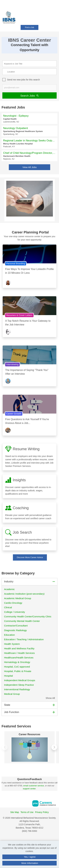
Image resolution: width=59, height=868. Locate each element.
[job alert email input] (29, 88)
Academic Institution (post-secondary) (24, 594)
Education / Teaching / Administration (24, 639)
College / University (14, 612)
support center (29, 789)
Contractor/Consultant (16, 626)
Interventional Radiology (17, 689)
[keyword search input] (29, 64)
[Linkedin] (30, 838)
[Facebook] (26, 838)
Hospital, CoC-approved (17, 667)
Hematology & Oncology (17, 662)
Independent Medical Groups (20, 680)
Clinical (8, 607)
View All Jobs (29, 167)
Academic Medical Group (18, 598)
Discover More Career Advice (30, 557)
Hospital (9, 676)
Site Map (15, 812)
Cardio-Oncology (13, 603)
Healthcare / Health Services (19, 653)
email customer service (34, 786)
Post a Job (29, 27)
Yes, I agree (30, 857)
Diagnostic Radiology (15, 630)
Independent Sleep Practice (19, 685)
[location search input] (29, 72)
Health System (12, 644)
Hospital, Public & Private (18, 671)
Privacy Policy (42, 812)
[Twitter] (33, 838)
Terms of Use (27, 812)
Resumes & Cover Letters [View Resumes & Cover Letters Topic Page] (19, 315)
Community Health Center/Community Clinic (28, 616)
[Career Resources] (29, 750)
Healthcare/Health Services (19, 658)
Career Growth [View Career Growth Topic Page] (14, 414)
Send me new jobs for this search (23, 80)
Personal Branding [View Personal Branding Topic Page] (16, 264)
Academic (9, 589)
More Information (30, 863)
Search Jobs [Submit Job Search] (29, 96)
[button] (58, 16)
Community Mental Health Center (22, 621)
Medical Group (12, 694)
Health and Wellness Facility (19, 648)
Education (9, 635)
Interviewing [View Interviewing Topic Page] (12, 364)
